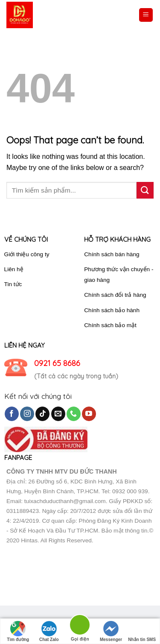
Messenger (111, 631)
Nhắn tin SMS (142, 631)
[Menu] (146, 15)
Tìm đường (18, 631)
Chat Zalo (49, 631)
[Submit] (145, 190)
